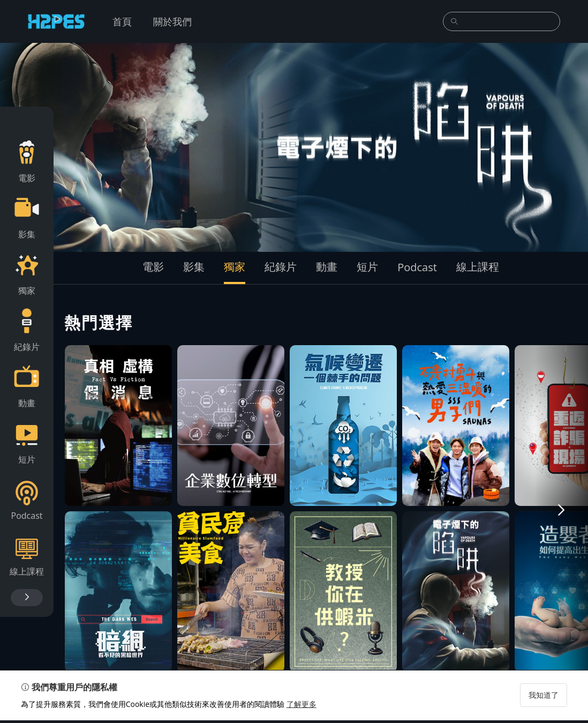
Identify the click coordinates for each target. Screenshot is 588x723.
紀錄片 (281, 267)
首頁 (122, 21)
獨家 (235, 267)
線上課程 (478, 267)
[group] (294, 147)
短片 (367, 267)
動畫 (327, 267)
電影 (153, 267)
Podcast (417, 267)
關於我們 (172, 21)
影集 (194, 267)
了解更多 (302, 707)
